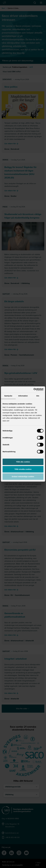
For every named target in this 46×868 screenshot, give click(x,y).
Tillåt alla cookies (23, 462)
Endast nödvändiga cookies (23, 476)
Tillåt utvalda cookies (23, 469)
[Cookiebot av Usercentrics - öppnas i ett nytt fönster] (34, 390)
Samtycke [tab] (8, 396)
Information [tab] (23, 396)
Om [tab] (38, 396)
